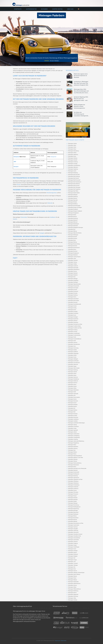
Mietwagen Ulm (72, 567)
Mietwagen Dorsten (73, 290)
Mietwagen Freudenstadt (74, 333)
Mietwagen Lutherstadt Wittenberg (76, 441)
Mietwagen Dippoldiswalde (74, 284)
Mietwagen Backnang (73, 173)
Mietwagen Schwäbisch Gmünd (75, 534)
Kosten (19, 184)
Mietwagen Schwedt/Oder (74, 538)
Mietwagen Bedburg (73, 204)
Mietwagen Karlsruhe (73, 401)
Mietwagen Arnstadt (73, 164)
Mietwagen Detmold (73, 273)
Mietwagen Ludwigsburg (74, 436)
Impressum (58, 641)
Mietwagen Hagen (72, 366)
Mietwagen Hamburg (73, 370)
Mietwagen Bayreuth (73, 200)
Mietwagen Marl (72, 450)
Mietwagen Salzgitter (73, 529)
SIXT (15, 162)
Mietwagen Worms (72, 593)
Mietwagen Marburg (73, 448)
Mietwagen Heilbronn (73, 381)
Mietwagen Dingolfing (73, 280)
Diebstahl (50, 203)
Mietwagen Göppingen (73, 353)
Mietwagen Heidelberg (73, 379)
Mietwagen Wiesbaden (73, 582)
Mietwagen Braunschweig (74, 244)
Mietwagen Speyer (72, 552)
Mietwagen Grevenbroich (74, 363)
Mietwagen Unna (72, 569)
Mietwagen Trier (72, 562)
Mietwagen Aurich (72, 171)
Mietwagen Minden (72, 452)
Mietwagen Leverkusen (73, 426)
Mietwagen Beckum (73, 202)
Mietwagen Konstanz (73, 414)
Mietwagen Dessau (72, 271)
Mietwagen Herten (72, 386)
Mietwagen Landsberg (73, 419)
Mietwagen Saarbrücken (74, 525)
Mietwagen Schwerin (73, 541)
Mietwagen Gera (72, 346)
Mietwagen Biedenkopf (73, 224)
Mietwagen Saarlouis (73, 527)
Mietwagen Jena (72, 395)
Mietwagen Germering (73, 348)
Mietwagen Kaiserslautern (74, 397)
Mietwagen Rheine (72, 516)
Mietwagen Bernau (72, 216)
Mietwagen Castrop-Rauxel (74, 257)
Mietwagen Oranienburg (74, 485)
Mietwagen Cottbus (73, 264)
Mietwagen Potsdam (73, 498)
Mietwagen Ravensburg (74, 505)
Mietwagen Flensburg (73, 322)
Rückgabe (42, 233)
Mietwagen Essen (72, 315)
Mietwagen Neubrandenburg (75, 463)
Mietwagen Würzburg (73, 596)
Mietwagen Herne (72, 384)
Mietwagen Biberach (73, 222)
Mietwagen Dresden (73, 293)
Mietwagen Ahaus (72, 149)
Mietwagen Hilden (72, 388)
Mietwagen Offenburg (73, 481)
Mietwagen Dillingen (73, 279)
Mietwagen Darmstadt (73, 268)
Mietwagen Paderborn (73, 489)
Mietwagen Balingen (73, 195)
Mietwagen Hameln (73, 372)
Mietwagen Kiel (72, 408)
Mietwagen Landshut (73, 421)
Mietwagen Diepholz (73, 275)
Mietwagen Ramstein (73, 499)
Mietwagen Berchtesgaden (74, 206)
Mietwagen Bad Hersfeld (74, 175)
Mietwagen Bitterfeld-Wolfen (75, 233)
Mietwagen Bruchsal (73, 251)
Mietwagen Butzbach (73, 255)
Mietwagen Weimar (73, 576)
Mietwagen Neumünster (74, 465)
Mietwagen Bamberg (73, 196)
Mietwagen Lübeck (72, 432)
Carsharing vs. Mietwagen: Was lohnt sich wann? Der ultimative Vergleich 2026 (81, 83)
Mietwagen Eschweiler (73, 313)
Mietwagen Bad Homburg (74, 176)
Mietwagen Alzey (72, 156)
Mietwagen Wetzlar (73, 580)
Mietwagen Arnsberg (73, 162)
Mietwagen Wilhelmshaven (74, 583)
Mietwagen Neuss (72, 467)
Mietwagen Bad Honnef (74, 178)
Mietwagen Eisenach (73, 302)
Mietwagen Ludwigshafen (74, 437)
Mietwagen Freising (73, 332)
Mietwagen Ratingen (73, 503)
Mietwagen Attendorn (73, 167)
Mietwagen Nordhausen (74, 474)
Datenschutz (64, 641)
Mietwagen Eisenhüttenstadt (75, 304)
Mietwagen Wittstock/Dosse (74, 589)
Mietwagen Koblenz (73, 410)
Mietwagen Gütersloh (73, 364)
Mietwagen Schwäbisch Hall (74, 536)
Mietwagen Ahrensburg (73, 151)
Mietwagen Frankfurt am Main (75, 328)
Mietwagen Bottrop (73, 242)
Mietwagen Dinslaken (73, 282)
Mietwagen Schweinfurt (73, 540)
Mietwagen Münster (73, 461)
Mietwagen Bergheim (73, 209)
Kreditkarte (53, 217)
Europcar (16, 167)
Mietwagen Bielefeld (73, 226)
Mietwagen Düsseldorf (73, 299)
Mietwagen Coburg (72, 262)
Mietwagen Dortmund (73, 291)
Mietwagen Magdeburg (73, 443)
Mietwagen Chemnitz (73, 260)
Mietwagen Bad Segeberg (74, 189)
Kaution (15, 219)
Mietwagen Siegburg (73, 543)
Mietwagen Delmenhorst (74, 269)
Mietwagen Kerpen (72, 406)
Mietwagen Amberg (73, 158)
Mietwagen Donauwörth (74, 286)
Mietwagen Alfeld (72, 153)
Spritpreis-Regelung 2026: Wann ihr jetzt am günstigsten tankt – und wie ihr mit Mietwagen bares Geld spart (81, 99)
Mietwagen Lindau (72, 428)
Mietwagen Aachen (72, 143)
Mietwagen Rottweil (73, 521)
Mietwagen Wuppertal (73, 594)
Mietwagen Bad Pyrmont (74, 185)
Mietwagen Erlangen (73, 311)
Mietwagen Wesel (72, 578)
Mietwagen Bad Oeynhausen (75, 182)
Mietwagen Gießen (72, 350)
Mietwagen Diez (72, 277)
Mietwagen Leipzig (72, 425)
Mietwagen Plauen (72, 496)
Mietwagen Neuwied (73, 470)
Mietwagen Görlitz (72, 355)
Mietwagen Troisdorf (73, 563)
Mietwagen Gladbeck (73, 352)
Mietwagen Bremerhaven (74, 248)
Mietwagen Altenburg (73, 154)
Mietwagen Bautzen (73, 198)
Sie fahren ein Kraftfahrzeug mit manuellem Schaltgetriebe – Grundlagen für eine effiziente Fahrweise (81, 114)
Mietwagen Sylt (72, 558)
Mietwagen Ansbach (73, 160)
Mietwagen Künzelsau (73, 417)
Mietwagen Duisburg (73, 295)
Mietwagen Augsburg (73, 169)
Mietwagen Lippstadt (73, 430)
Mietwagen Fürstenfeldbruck (75, 339)
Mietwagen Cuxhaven (73, 266)
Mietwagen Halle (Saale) (74, 368)
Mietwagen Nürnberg (73, 476)
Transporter (53, 157)
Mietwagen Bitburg (72, 231)
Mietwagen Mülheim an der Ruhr (76, 457)
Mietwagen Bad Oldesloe (74, 184)
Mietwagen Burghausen (73, 253)
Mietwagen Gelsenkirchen (74, 344)
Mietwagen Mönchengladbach (75, 456)
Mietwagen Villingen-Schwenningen (76, 572)
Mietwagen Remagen (73, 510)
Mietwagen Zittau (72, 598)
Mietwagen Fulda (72, 337)
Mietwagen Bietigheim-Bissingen (76, 227)
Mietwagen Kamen (72, 399)
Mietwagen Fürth (72, 341)
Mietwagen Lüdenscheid (74, 434)
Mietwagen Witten (72, 587)
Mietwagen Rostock (73, 520)
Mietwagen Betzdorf (73, 220)
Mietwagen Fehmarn (73, 321)
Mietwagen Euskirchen (73, 319)
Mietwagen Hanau (72, 375)
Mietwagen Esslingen (73, 317)
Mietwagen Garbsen (73, 342)
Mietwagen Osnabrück (73, 487)
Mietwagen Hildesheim (73, 390)
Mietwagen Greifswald (73, 361)
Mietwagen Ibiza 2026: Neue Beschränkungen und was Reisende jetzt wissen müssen (81, 91)
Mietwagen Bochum (73, 238)
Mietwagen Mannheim (73, 447)
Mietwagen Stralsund (73, 554)
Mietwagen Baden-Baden (74, 193)
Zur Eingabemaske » (78, 134)
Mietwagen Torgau (72, 560)
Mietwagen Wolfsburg (73, 591)
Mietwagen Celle (72, 258)
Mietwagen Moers (72, 454)
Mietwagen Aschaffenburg (74, 165)
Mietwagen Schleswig (73, 531)
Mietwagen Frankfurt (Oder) (74, 326)
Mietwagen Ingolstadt (73, 394)
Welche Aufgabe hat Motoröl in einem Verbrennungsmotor (79, 106)
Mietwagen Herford (73, 383)
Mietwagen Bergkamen (73, 213)
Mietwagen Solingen (73, 551)
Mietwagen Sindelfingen (74, 547)
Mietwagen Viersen (73, 571)
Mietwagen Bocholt (73, 237)
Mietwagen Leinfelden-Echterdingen (76, 423)
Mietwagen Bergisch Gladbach (75, 211)
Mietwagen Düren (72, 297)
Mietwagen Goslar (72, 357)
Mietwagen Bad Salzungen (74, 187)
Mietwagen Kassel (72, 403)
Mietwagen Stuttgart (73, 556)
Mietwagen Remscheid (73, 512)
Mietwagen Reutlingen (73, 514)
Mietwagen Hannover (73, 377)
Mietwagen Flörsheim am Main (75, 324)
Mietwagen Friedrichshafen (74, 335)
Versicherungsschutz (52, 193)
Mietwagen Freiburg (73, 330)
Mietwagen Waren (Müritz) (74, 574)
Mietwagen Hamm (72, 373)
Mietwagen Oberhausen (74, 478)
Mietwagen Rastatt (72, 501)
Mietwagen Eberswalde (74, 300)
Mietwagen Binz (72, 229)
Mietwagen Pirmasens (73, 494)
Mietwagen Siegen (72, 545)
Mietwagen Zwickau (73, 600)
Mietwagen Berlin (72, 215)
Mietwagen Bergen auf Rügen (75, 207)
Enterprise (17, 157)
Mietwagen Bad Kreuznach (74, 180)
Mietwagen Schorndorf (73, 532)
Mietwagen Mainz (72, 445)
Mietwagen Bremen (73, 246)
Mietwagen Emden (72, 306)
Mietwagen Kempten (73, 405)
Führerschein (24, 217)
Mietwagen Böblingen (73, 235)
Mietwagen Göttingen (73, 359)
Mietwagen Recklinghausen (74, 507)
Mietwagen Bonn (72, 240)
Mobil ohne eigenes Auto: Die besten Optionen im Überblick (81, 76)
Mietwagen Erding (72, 308)
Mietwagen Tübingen (73, 565)
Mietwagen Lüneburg (73, 439)
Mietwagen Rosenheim (73, 518)
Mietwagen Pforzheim (73, 492)
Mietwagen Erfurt (72, 310)
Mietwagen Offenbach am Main (75, 479)
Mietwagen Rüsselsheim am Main (76, 523)
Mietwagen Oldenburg (73, 483)
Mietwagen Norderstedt (74, 472)
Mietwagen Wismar (72, 585)
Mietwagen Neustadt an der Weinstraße (77, 468)
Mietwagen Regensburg (74, 509)
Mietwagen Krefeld (73, 415)
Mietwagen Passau (72, 490)
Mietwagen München (73, 459)
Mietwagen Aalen (72, 145)
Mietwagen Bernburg (73, 218)
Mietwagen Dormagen (73, 288)
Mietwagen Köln (72, 412)
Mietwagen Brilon (72, 249)
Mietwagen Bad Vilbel (73, 191)
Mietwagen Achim (72, 147)
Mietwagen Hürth (72, 392)
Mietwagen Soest (72, 549)
